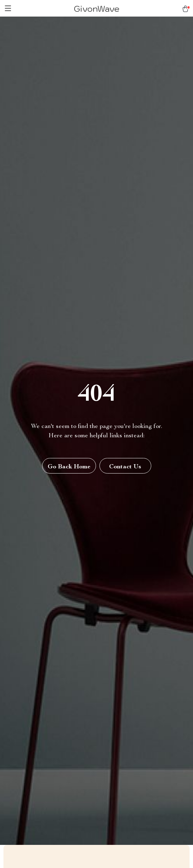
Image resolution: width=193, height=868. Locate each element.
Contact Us (125, 467)
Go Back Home (69, 467)
